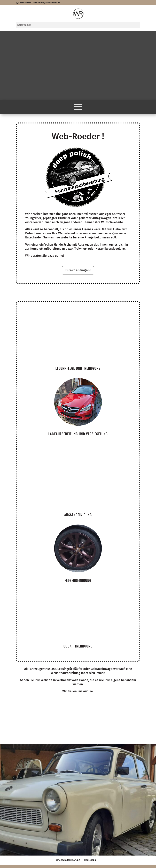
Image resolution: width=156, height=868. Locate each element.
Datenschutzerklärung (68, 860)
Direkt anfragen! (78, 270)
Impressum (90, 860)
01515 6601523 (24, 3)
